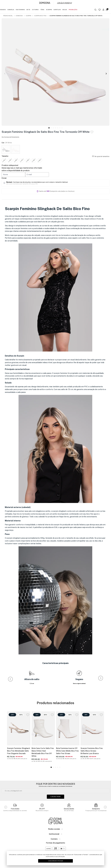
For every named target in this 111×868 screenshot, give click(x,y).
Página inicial (8, 16)
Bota (28, 10)
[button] (106, 74)
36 (17, 160)
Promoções (73, 10)
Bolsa (65, 10)
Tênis (42, 10)
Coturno (35, 10)
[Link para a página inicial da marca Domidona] (45, 3)
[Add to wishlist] (92, 132)
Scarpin (49, 10)
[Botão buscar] (95, 10)
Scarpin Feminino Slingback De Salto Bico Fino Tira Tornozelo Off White (76, 16)
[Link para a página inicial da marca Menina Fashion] (64, 3)
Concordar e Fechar (56, 861)
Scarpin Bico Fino (40, 16)
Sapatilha (57, 10)
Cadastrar (55, 797)
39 (36, 160)
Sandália (11, 10)
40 (42, 160)
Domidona (19, 16)
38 (29, 160)
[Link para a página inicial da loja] (55, 821)
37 (23, 160)
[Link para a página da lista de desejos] (100, 10)
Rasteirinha (20, 10)
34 (4, 160)
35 (11, 160)
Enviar (4, 178)
